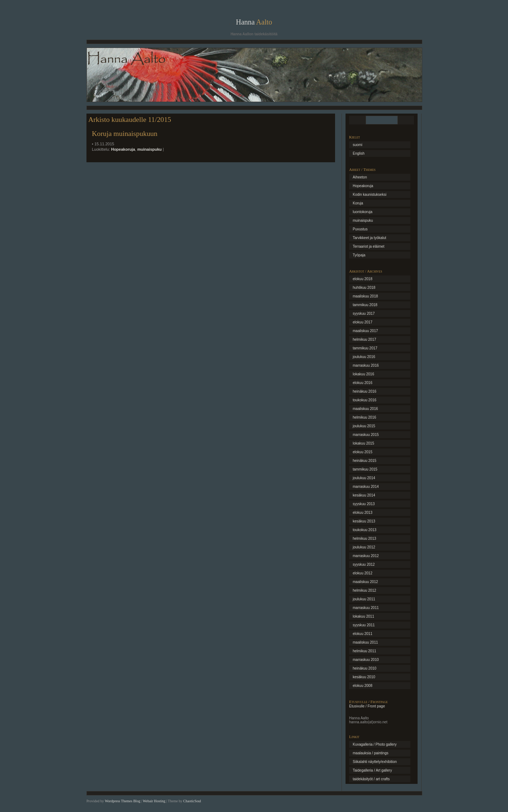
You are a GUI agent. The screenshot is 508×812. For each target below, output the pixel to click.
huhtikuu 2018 (364, 288)
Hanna (254, 22)
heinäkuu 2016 (365, 391)
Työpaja (359, 255)
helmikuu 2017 (364, 339)
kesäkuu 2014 (364, 495)
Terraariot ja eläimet (369, 246)
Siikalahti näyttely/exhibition (375, 762)
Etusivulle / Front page (367, 706)
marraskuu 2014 (366, 487)
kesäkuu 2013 (364, 521)
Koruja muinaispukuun (125, 133)
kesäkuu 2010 (364, 677)
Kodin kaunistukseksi (369, 195)
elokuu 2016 (363, 383)
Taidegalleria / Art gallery (372, 770)
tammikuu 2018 (365, 305)
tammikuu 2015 (365, 469)
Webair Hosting (154, 801)
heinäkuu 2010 (365, 668)
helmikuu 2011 (364, 651)
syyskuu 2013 (364, 504)
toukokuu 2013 (365, 530)
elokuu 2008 (363, 686)
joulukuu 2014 (364, 478)
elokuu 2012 (363, 573)
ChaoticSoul (192, 801)
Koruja (358, 203)
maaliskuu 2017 (365, 331)
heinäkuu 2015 (365, 461)
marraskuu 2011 (366, 608)
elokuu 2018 (363, 279)
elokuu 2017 (363, 322)
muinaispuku (150, 149)
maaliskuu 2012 (365, 582)
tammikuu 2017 (365, 348)
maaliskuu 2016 (365, 409)
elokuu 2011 (363, 634)
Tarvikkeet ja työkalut (369, 238)
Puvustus (360, 229)
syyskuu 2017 (364, 314)
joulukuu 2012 (364, 547)
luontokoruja (362, 212)
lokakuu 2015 (364, 443)
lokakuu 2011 (364, 616)
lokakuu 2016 (364, 374)
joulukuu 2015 (364, 426)
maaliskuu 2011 (365, 642)
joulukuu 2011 (364, 599)
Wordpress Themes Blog (122, 801)
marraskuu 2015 (366, 435)
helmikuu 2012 (364, 590)
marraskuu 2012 (366, 556)
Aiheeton (360, 177)
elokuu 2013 (363, 513)
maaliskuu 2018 (365, 296)
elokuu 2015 (363, 452)
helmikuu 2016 (364, 417)
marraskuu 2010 (366, 660)
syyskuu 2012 (364, 564)
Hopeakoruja (123, 149)
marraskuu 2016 (366, 365)
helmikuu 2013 (364, 539)
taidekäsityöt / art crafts (371, 779)
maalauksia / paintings (371, 753)
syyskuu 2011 (364, 625)
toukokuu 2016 (365, 400)
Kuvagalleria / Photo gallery (375, 744)
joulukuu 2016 (364, 357)
